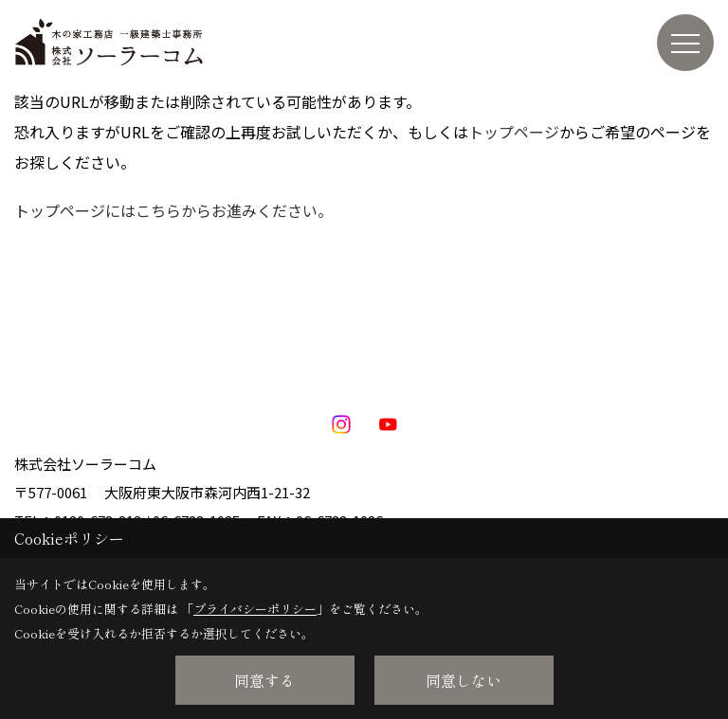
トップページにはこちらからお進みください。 (173, 210)
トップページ (514, 132)
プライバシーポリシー (255, 609)
